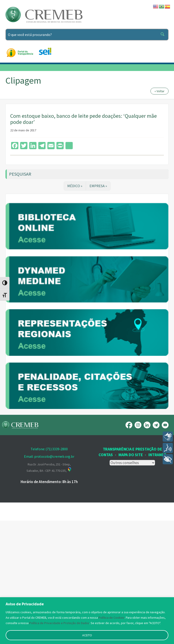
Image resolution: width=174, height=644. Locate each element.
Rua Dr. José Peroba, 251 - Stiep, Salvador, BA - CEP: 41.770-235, (49, 591)
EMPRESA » (98, 186)
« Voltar (159, 91)
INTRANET (157, 578)
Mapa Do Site (131, 578)
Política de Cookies (112, 618)
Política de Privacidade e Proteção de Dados (59, 623)
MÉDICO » (75, 186)
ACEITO (87, 635)
